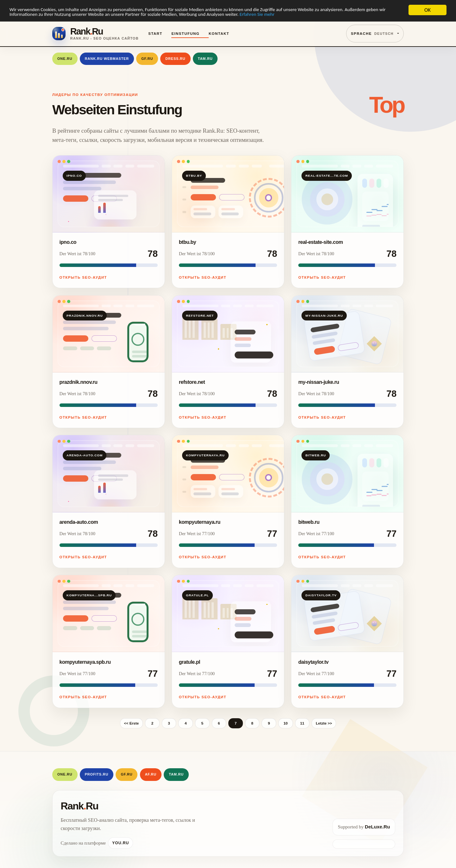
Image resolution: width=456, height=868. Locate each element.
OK (427, 10)
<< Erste (132, 723)
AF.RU (151, 774)
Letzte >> (324, 723)
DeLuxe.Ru (377, 827)
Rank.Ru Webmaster (107, 59)
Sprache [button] (372, 34)
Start (155, 34)
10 (285, 723)
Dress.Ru (175, 59)
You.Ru (120, 843)
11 (302, 723)
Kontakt (219, 34)
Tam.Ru (205, 59)
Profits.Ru (97, 774)
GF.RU (147, 59)
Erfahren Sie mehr (335, 16)
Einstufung (185, 34)
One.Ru (65, 59)
